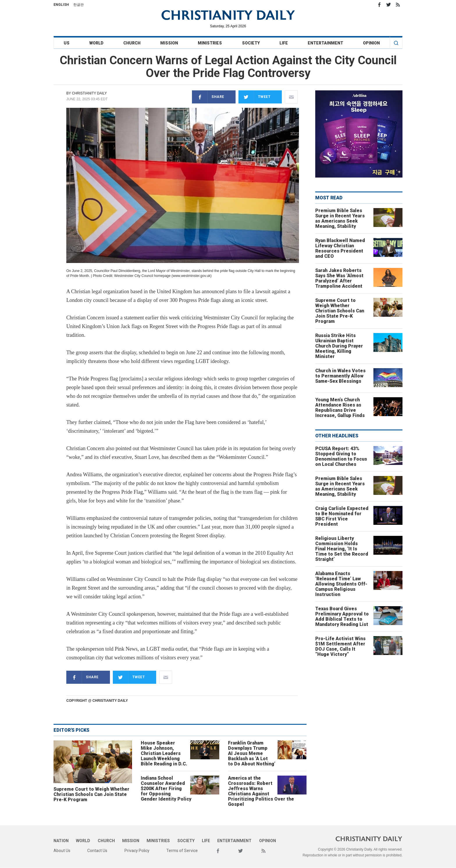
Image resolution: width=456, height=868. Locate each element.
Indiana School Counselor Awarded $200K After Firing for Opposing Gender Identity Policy (166, 789)
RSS (398, 5)
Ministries (210, 43)
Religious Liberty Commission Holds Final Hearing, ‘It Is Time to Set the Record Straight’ (342, 549)
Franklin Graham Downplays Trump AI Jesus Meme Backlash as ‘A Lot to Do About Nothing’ (252, 753)
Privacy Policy (137, 851)
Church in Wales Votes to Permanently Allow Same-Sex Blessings (340, 376)
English (61, 5)
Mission (169, 43)
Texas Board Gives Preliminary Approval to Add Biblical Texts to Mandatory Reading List (342, 616)
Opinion (371, 43)
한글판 (79, 5)
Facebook (379, 5)
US (67, 43)
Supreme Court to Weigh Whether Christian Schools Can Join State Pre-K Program (91, 794)
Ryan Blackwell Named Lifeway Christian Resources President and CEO (340, 248)
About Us (62, 851)
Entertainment (325, 43)
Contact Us (97, 851)
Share (208, 97)
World (96, 43)
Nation (61, 841)
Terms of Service (182, 851)
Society (251, 43)
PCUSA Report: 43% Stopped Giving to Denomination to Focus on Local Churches (341, 456)
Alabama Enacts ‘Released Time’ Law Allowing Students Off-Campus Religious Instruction (341, 584)
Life (284, 43)
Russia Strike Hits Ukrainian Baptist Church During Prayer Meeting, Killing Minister (339, 346)
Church (132, 43)
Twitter (389, 5)
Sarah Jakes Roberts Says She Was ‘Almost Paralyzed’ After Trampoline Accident (339, 278)
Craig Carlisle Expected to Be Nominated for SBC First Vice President (342, 516)
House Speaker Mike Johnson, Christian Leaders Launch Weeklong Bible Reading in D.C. (164, 753)
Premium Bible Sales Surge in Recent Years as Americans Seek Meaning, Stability (340, 218)
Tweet (255, 97)
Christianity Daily (89, 93)
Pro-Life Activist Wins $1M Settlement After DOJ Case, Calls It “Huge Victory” (340, 646)
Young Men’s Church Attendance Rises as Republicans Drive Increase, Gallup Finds (340, 408)
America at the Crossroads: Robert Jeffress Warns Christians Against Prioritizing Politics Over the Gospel (261, 791)
